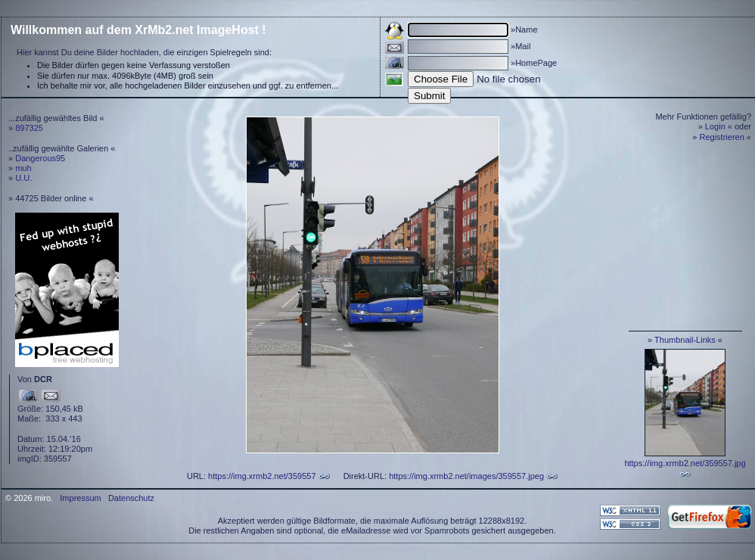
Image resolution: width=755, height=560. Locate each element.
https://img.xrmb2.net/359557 (262, 476)
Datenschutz (131, 498)
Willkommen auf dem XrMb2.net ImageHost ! (138, 30)
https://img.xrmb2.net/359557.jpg (685, 463)
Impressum (80, 498)
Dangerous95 (40, 158)
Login (715, 126)
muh (23, 168)
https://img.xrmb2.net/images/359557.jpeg (466, 476)
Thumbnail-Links (685, 340)
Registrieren (722, 137)
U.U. (23, 178)
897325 (29, 128)
